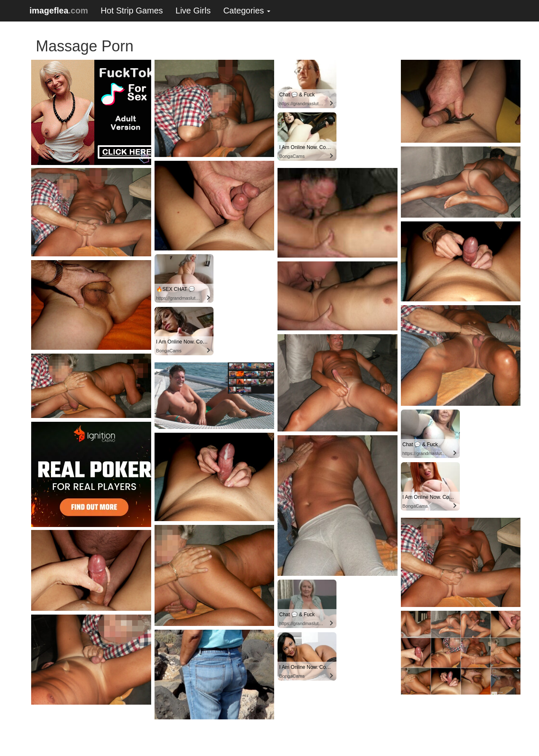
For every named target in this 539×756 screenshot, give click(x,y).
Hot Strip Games (132, 11)
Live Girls (193, 11)
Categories (247, 11)
